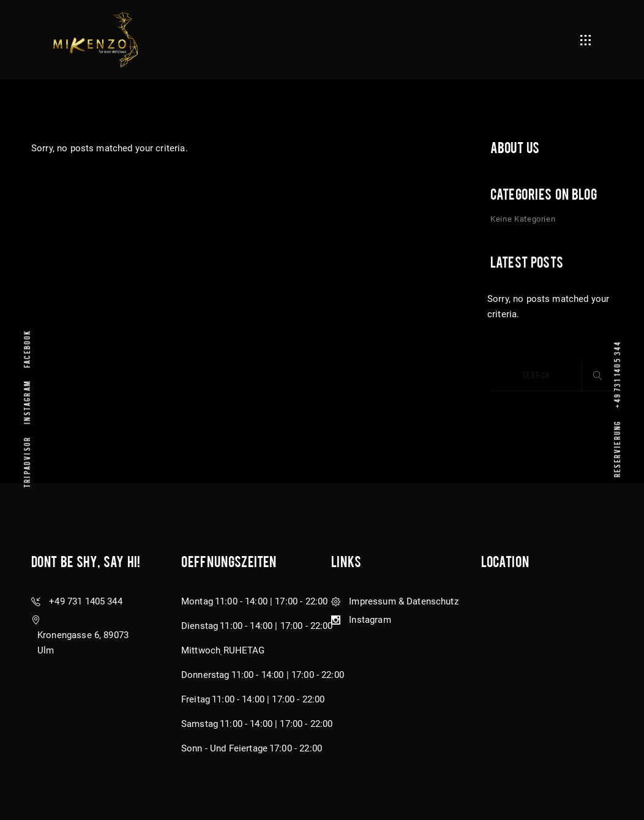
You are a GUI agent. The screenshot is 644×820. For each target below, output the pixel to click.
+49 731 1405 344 (617, 374)
